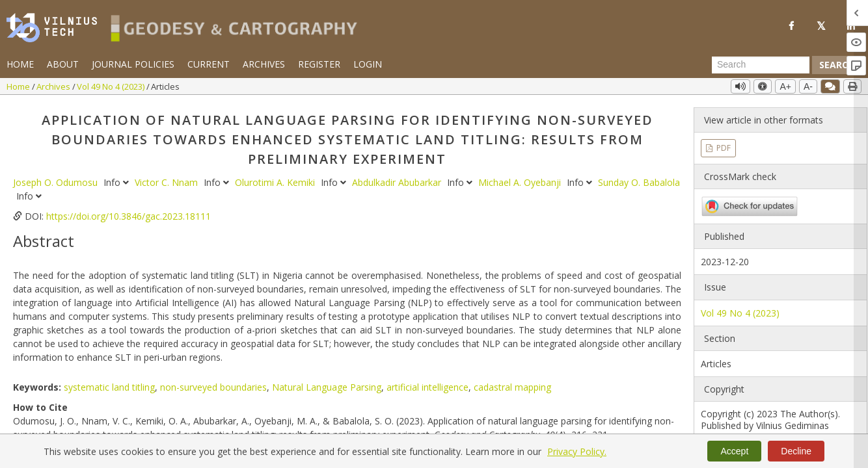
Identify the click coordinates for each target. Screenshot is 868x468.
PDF (723, 148)
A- (808, 86)
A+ (785, 86)
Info (117, 182)
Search (837, 65)
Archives (264, 64)
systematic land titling (109, 387)
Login (368, 64)
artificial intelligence (427, 387)
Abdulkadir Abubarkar (398, 182)
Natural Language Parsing (327, 387)
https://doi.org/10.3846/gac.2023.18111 (129, 216)
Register (319, 64)
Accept (734, 451)
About (63, 64)
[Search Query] (761, 65)
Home (20, 64)
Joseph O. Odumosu (57, 182)
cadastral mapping (512, 387)
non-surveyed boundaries (213, 387)
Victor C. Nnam (168, 182)
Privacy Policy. (577, 451)
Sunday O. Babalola (639, 182)
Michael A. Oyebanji (521, 182)
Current (209, 64)
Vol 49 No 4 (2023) (112, 86)
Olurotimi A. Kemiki (276, 182)
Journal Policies (133, 64)
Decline (796, 451)
